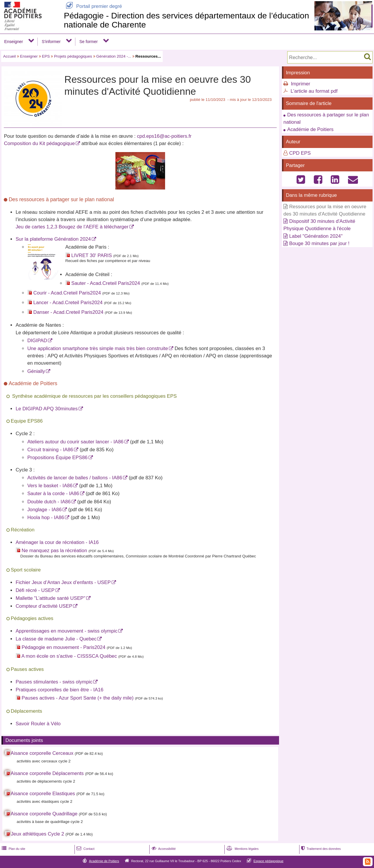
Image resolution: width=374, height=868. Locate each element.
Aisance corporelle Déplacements (47, 773)
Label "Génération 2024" (316, 236)
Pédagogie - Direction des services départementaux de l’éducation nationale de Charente (186, 20)
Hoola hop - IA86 (46, 517)
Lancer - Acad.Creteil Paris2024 (68, 303)
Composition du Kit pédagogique (39, 143)
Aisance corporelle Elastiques (43, 794)
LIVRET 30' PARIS (92, 255)
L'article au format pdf (314, 91)
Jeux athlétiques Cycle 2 (37, 834)
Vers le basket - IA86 (50, 486)
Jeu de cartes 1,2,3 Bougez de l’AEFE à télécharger (72, 227)
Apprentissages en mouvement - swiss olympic (66, 631)
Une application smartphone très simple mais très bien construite (97, 348)
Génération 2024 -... (114, 56)
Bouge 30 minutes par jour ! (319, 243)
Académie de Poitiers (310, 129)
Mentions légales (242, 849)
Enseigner (13, 42)
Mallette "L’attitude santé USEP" (50, 598)
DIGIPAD (37, 341)
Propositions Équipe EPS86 (57, 458)
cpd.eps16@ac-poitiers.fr (164, 136)
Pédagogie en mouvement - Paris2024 (63, 647)
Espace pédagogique (269, 861)
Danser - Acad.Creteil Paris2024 (68, 312)
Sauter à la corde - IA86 (53, 494)
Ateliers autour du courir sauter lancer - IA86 (75, 442)
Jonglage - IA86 (44, 510)
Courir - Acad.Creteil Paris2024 (67, 293)
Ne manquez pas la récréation (54, 551)
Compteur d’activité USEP (44, 606)
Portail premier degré (93, 6)
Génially (36, 371)
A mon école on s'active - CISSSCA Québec (69, 656)
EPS (46, 56)
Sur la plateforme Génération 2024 (53, 239)
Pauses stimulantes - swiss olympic (54, 682)
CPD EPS (300, 153)
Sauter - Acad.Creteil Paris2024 (106, 283)
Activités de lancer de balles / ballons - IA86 (75, 478)
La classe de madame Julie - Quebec (56, 639)
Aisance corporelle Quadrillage (44, 814)
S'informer (51, 42)
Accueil (9, 56)
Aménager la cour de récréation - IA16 (57, 542)
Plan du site (13, 849)
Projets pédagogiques (73, 56)
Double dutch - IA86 (49, 502)
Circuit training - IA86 (50, 450)
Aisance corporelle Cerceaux (42, 753)
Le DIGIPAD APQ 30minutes (46, 409)
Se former (89, 42)
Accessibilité (163, 849)
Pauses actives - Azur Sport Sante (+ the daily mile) (78, 698)
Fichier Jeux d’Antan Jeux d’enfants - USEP (63, 582)
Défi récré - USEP (35, 590)
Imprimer (300, 84)
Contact (85, 849)
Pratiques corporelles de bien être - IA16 (59, 690)
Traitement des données (320, 849)
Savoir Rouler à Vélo (38, 724)
